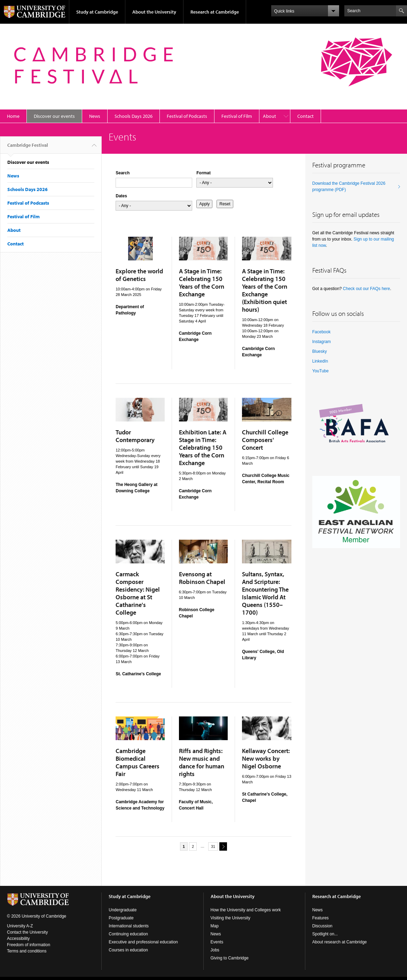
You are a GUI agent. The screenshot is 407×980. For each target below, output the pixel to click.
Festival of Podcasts (187, 116)
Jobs (215, 950)
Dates (121, 196)
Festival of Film (237, 116)
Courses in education (128, 950)
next (222, 846)
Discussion (322, 926)
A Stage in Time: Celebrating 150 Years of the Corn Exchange (202, 283)
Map (215, 926)
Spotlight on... (325, 934)
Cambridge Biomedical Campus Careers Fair (138, 762)
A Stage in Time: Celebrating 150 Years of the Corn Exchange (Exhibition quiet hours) (265, 290)
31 (213, 846)
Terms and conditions (27, 951)
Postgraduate (121, 918)
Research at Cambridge (215, 12)
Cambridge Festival (28, 148)
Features (320, 918)
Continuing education (128, 934)
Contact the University (27, 932)
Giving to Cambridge (230, 958)
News (95, 116)
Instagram (322, 342)
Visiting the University (231, 918)
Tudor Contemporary (135, 436)
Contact (306, 116)
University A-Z (20, 926)
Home (13, 116)
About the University (154, 12)
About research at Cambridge (340, 942)
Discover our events (54, 116)
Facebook (322, 332)
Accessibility (18, 939)
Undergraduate (123, 910)
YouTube (320, 371)
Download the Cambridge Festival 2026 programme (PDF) (349, 187)
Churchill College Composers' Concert (265, 440)
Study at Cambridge (97, 12)
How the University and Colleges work (246, 910)
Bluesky (320, 351)
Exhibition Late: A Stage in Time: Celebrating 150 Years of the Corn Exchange (203, 447)
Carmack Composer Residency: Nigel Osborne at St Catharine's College (138, 593)
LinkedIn (320, 361)
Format (203, 173)
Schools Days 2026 (134, 116)
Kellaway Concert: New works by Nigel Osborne (266, 758)
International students (129, 926)
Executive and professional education (143, 942)
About (269, 116)
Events (217, 942)
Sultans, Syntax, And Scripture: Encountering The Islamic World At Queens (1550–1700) (265, 593)
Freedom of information (29, 945)
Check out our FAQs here (366, 289)
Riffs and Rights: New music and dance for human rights (202, 762)
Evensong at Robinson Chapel (202, 578)
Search (123, 173)
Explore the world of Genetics (139, 275)
